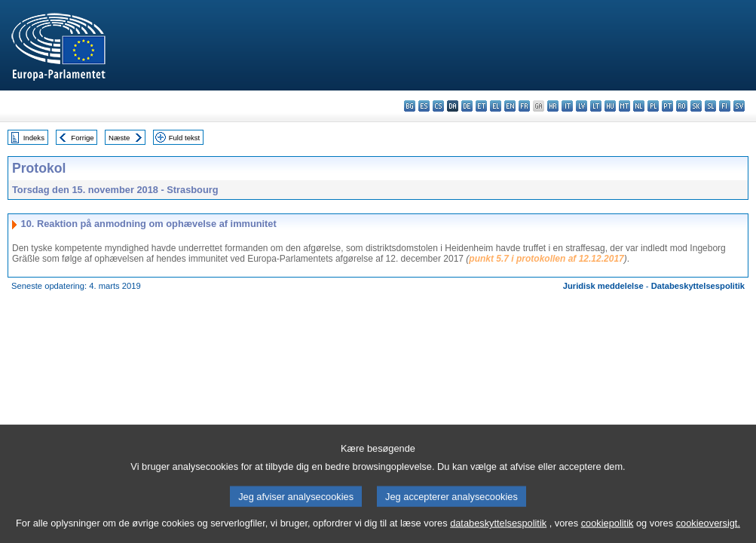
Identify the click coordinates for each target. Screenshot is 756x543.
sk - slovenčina (696, 106)
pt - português (667, 106)
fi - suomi (725, 106)
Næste (119, 138)
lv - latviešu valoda (582, 106)
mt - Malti (624, 106)
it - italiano (567, 106)
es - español (424, 106)
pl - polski (653, 106)
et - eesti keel (481, 106)
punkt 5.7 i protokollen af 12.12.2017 (546, 259)
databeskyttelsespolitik (498, 532)
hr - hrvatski (553, 106)
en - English (510, 106)
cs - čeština (438, 106)
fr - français (524, 106)
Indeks (34, 138)
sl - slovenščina (710, 106)
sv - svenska (739, 106)
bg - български (410, 106)
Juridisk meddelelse (603, 286)
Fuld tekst (185, 138)
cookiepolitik (608, 532)
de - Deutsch (467, 106)
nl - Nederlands (639, 106)
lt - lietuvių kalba (596, 106)
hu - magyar (610, 106)
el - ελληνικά (496, 106)
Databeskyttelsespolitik (698, 286)
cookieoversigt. (708, 532)
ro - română (682, 106)
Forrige (82, 138)
